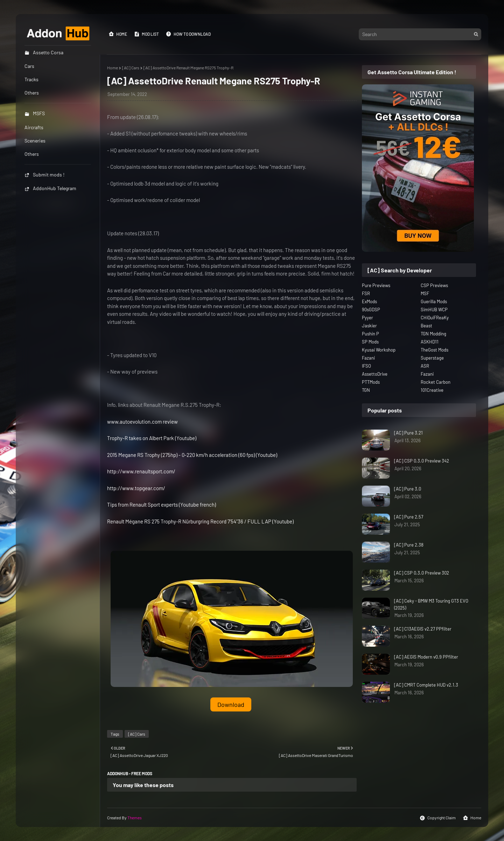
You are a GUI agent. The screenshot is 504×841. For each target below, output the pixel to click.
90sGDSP (371, 310)
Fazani (368, 358)
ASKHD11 (430, 342)
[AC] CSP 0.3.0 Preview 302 (422, 573)
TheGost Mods (435, 350)
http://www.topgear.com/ (136, 488)
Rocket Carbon (436, 382)
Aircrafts (34, 127)
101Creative (432, 390)
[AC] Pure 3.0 (408, 489)
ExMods (369, 301)
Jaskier (369, 326)
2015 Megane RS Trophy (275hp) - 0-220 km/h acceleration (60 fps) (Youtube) (192, 455)
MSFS (35, 113)
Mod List (146, 34)
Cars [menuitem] (29, 66)
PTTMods (371, 382)
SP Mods (370, 342)
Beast (426, 326)
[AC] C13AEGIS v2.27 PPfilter (423, 629)
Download (231, 704)
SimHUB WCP (434, 310)
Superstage (432, 358)
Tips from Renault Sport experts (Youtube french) (162, 505)
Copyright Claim (438, 818)
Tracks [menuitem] (31, 79)
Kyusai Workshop (379, 350)
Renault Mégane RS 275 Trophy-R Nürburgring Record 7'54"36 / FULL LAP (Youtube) (200, 521)
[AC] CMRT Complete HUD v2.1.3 (426, 685)
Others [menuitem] (32, 93)
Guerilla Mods (434, 301)
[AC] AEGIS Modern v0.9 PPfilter (426, 657)
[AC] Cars (131, 68)
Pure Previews (376, 285)
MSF (425, 293)
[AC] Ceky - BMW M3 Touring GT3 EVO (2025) (431, 604)
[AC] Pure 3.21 (408, 433)
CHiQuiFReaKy (435, 318)
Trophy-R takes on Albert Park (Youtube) (152, 438)
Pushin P (370, 334)
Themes (135, 818)
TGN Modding (433, 334)
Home (118, 34)
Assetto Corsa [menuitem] (44, 52)
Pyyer (367, 318)
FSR (366, 293)
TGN (366, 390)
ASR (425, 366)
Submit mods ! (44, 175)
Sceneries (35, 141)
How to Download (188, 34)
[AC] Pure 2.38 (409, 545)
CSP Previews (434, 285)
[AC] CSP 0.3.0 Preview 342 (422, 461)
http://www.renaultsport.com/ (141, 471)
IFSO (366, 366)
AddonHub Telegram (50, 188)
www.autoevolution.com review (142, 422)
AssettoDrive (375, 374)
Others (32, 154)
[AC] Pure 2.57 (409, 517)
